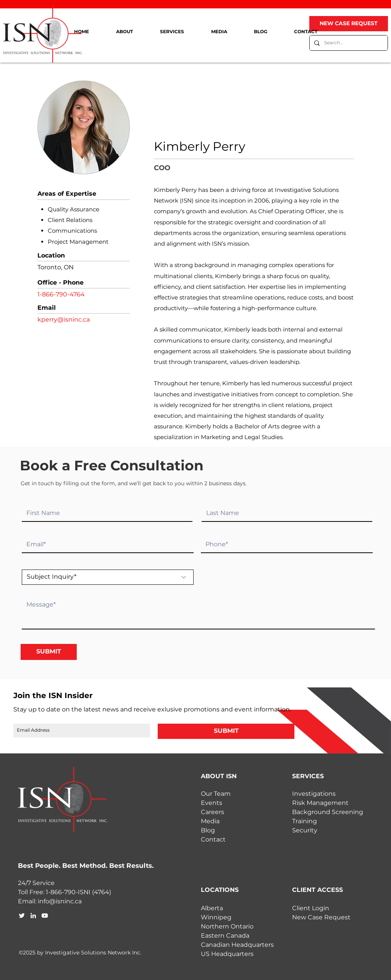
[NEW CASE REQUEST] (349, 24)
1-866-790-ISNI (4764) (78, 892)
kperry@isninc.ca (64, 319)
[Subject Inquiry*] (108, 577)
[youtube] (45, 916)
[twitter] (22, 916)
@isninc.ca (65, 901)
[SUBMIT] (49, 652)
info (44, 901)
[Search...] (348, 43)
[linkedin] (33, 916)
